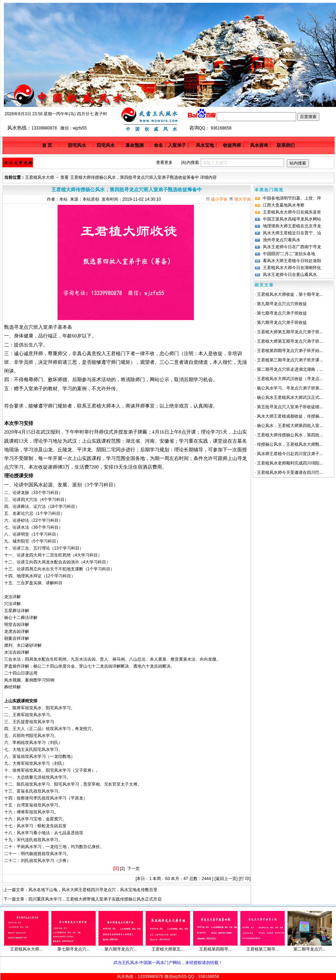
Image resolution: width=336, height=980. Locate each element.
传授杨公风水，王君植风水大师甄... (290, 444)
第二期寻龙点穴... (310, 949)
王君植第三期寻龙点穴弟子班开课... (290, 360)
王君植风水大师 (40, 177)
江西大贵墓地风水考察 (284, 205)
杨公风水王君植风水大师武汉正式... (290, 397)
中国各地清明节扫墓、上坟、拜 (292, 198)
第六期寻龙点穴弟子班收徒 (282, 323)
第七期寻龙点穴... (74, 949)
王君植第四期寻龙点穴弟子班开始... (290, 351)
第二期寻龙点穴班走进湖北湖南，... (290, 369)
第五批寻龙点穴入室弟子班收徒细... (290, 407)
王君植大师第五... (168, 949)
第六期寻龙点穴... (121, 949)
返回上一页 (226, 879)
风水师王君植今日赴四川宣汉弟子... (290, 454)
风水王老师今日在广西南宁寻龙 (292, 247)
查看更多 (164, 162)
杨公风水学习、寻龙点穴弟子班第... (290, 388)
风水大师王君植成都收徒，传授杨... (290, 416)
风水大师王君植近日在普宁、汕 (292, 233)
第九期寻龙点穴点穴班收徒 (282, 304)
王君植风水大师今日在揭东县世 (292, 212)
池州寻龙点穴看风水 (282, 240)
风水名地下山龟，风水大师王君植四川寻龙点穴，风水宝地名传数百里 (93, 890)
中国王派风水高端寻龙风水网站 (292, 219)
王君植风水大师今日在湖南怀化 (292, 268)
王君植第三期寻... (262, 949)
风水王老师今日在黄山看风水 (290, 275)
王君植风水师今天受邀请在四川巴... (290, 472)
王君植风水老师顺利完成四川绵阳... (290, 463)
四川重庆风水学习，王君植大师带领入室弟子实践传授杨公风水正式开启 (95, 899)
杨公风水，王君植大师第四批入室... (290, 426)
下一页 (133, 869)
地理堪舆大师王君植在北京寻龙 (292, 226)
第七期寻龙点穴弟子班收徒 (282, 313)
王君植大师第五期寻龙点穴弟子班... (290, 332)
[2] (122, 869)
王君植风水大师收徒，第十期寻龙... (290, 294)
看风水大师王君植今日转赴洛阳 (292, 261)
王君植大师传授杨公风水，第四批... (290, 435)
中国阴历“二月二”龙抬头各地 (289, 254)
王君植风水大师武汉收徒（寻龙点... (290, 379)
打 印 (245, 879)
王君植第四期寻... (215, 949)
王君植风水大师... (26, 949)
